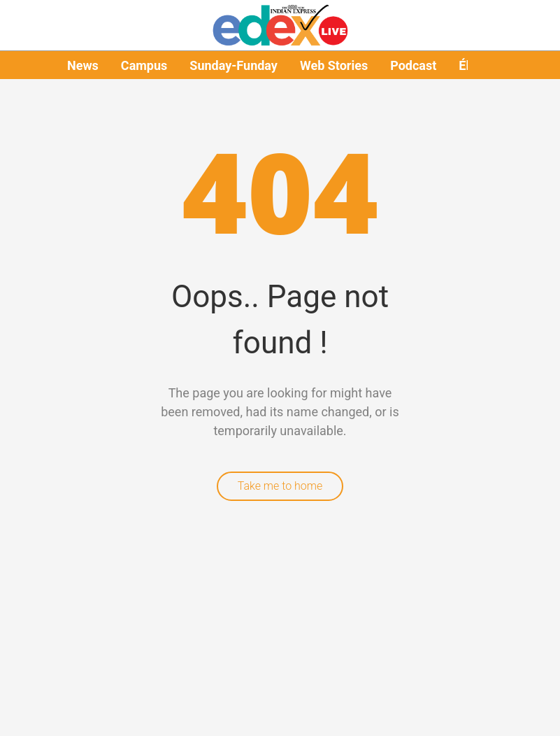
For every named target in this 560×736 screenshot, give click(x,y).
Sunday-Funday (234, 65)
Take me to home (280, 486)
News (83, 65)
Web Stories (334, 65)
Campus (144, 65)
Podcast (413, 65)
